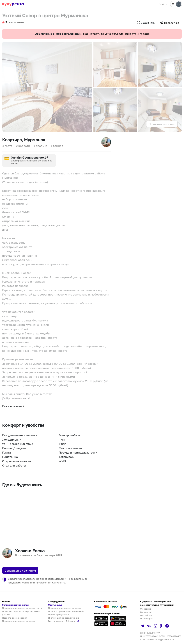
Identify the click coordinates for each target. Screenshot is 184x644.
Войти (163, 4)
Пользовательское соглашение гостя (22, 608)
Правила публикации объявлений (66, 611)
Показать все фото (162, 124)
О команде (146, 612)
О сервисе (146, 609)
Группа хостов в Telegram (64, 621)
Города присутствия (59, 615)
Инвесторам (147, 619)
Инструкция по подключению (64, 618)
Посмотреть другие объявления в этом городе (116, 34)
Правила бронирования (15, 618)
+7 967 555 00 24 (149, 639)
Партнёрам (146, 615)
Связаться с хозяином (20, 570)
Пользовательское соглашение (19, 621)
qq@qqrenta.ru (166, 639)
